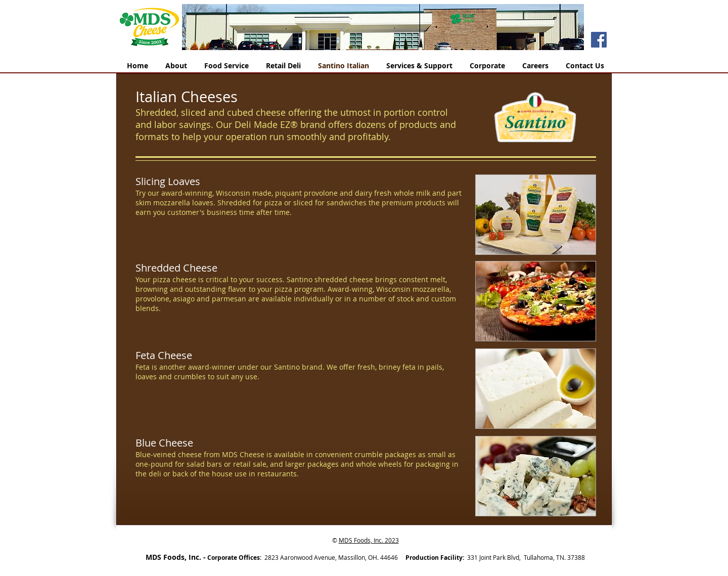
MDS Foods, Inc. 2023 (369, 540)
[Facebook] (599, 40)
